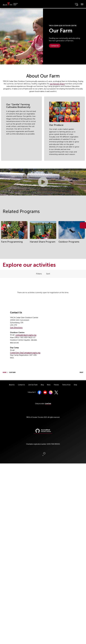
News (49, 385)
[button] (43, 182)
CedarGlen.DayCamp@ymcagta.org (25, 353)
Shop (75, 385)
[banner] (10, 4)
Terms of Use (66, 385)
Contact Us (21, 385)
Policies (56, 385)
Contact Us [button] (55, 46)
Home (5, 372)
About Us (12, 385)
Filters (39, 274)
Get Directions (16, 327)
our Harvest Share (57, 84)
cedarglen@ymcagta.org (26, 335)
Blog (42, 385)
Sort (48, 274)
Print (79, 372)
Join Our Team (33, 385)
